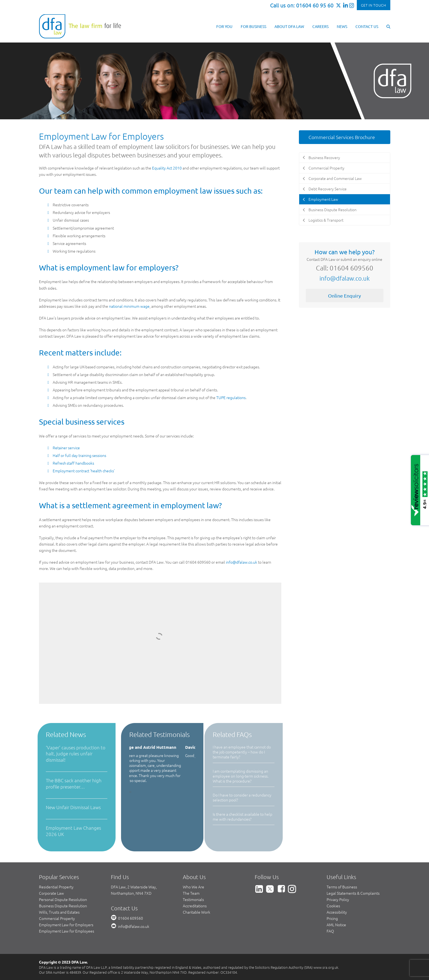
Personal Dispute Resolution (63, 899)
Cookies (333, 906)
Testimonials (193, 899)
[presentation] (130, 791)
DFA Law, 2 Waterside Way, (134, 887)
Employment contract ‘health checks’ (84, 471)
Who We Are (194, 887)
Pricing (332, 918)
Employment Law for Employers (66, 925)
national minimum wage (129, 306)
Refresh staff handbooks (73, 463)
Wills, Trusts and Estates (59, 912)
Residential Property (56, 887)
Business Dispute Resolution (63, 906)
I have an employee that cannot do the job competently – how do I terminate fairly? (242, 752)
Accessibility (337, 912)
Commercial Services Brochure (342, 137)
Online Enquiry (344, 296)
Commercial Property (57, 918)
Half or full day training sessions (79, 455)
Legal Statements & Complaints (353, 893)
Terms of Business (342, 887)
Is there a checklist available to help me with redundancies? (242, 817)
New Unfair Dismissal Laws (73, 807)
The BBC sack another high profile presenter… (74, 783)
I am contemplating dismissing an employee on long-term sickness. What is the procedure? (241, 776)
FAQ (330, 931)
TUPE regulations (231, 397)
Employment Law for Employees (67, 931)
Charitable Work (197, 912)
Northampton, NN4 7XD (131, 893)
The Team (191, 893)
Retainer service (66, 448)
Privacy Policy (338, 899)
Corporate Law (51, 893)
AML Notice (336, 925)
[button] (388, 26)
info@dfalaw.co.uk (242, 562)
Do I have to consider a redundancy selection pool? (242, 797)
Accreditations (195, 906)
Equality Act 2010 (167, 168)
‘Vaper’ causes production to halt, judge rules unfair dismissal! (76, 754)
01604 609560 (131, 918)
